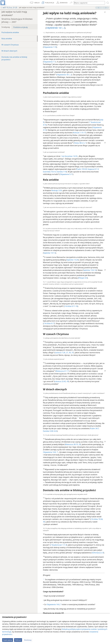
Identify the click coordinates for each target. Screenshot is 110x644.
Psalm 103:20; (82, 169)
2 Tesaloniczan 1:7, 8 (58, 545)
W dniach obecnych (9, 51)
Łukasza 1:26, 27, (62, 353)
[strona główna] (3, 3)
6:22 (55, 431)
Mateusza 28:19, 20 (73, 444)
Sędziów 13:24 (72, 260)
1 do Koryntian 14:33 (69, 156)
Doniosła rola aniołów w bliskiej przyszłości (14, 58)
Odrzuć (18, 640)
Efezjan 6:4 (83, 278)
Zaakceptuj (8, 640)
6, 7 (85, 143)
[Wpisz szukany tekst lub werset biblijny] (88, 3)
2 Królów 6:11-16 (71, 306)
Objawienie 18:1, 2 (64, 75)
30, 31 (71, 353)
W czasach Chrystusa (10, 45)
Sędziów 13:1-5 (50, 253)
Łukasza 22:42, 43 (62, 381)
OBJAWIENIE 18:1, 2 (55, 28)
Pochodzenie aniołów (10, 32)
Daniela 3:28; (48, 431)
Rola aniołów (7, 39)
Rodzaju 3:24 (57, 190)
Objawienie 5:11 (66, 174)
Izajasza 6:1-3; (93, 169)
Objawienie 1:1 (49, 62)
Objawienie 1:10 (50, 47)
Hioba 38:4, (79, 143)
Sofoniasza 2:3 (98, 553)
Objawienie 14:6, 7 (54, 604)
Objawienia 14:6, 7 (50, 452)
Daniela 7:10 (61, 172)
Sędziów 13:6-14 (90, 270)
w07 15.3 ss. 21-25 (9, 8)
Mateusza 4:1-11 (62, 371)
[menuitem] (3, 3)
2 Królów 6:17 (49, 323)
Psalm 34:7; (95, 428)
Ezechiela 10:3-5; (50, 172)
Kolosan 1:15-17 (79, 133)
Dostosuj (28, 640)
